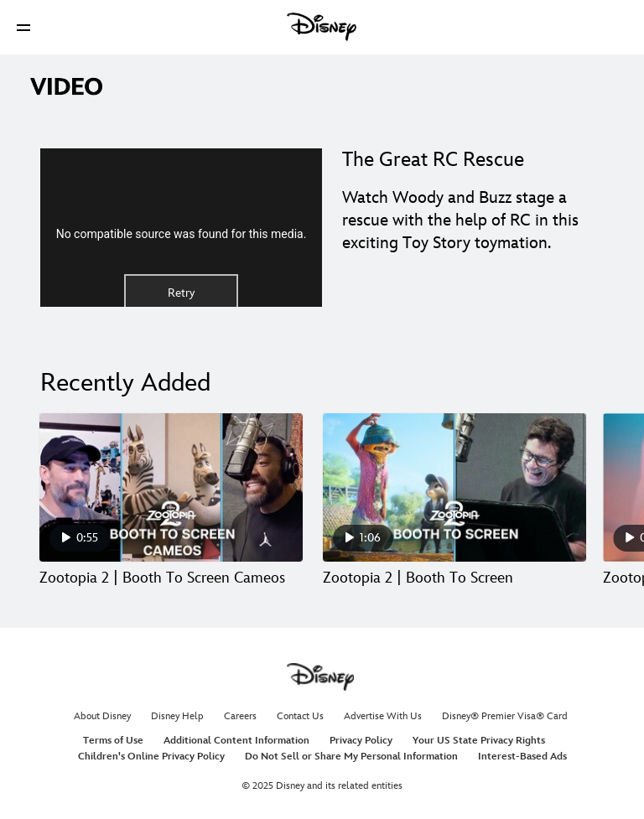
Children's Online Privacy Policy (151, 757)
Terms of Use (113, 741)
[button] (23, 27)
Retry (181, 293)
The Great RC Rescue (433, 160)
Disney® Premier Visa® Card (505, 716)
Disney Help (177, 716)
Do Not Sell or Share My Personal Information (351, 757)
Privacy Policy (361, 741)
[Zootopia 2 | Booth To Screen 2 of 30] (454, 487)
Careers (240, 716)
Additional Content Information (236, 741)
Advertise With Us (383, 716)
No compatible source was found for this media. (182, 234)
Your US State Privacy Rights (479, 741)
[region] (181, 228)
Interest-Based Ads (522, 757)
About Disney (102, 716)
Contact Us (300, 716)
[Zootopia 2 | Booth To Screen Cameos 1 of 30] (171, 487)
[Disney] (322, 27)
